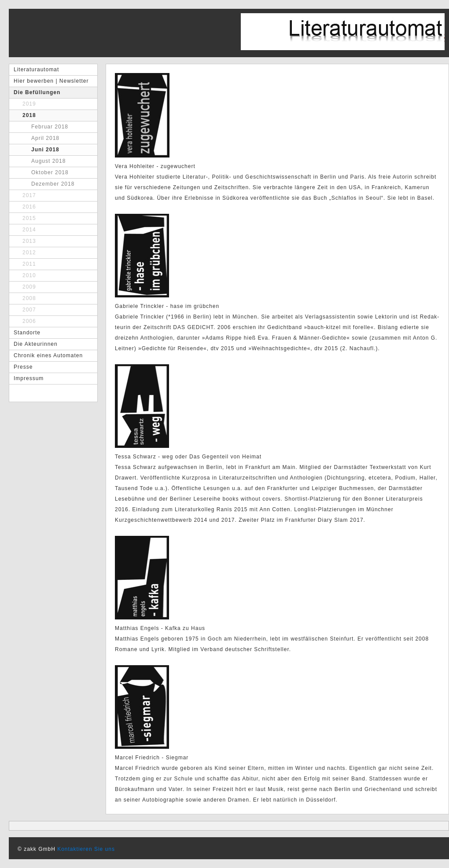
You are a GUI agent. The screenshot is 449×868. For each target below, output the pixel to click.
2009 (29, 287)
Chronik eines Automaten (48, 355)
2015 (29, 218)
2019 (29, 104)
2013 (29, 241)
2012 (29, 253)
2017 (29, 195)
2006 (29, 321)
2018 (29, 115)
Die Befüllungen (37, 92)
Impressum (29, 378)
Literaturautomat (36, 70)
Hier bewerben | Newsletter (51, 81)
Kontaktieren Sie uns (86, 849)
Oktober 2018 (50, 172)
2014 (29, 230)
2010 (29, 275)
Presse (23, 367)
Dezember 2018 (53, 184)
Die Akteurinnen (36, 344)
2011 (29, 264)
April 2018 (45, 138)
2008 (29, 298)
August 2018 (48, 161)
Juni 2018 (45, 150)
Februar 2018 (50, 127)
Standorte (27, 333)
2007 (29, 310)
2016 (29, 207)
